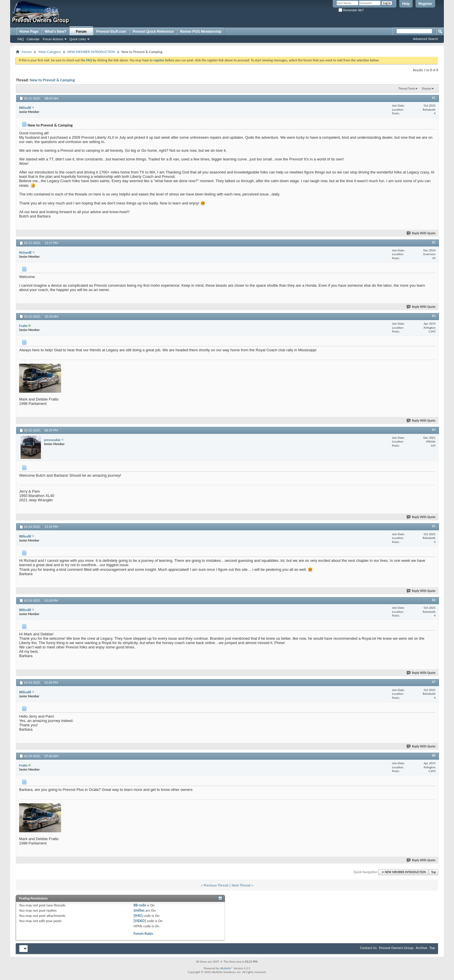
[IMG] (138, 916)
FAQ (21, 39)
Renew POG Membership (201, 32)
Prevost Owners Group (396, 948)
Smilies (139, 910)
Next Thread (241, 885)
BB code (140, 905)
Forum (81, 32)
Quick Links (78, 39)
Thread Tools (407, 88)
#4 (434, 430)
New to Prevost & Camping (52, 80)
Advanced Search (425, 39)
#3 (434, 316)
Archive (421, 948)
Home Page (29, 32)
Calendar (33, 39)
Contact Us (368, 948)
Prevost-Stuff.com (111, 32)
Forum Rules (143, 934)
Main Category (49, 52)
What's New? (55, 32)
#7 (434, 682)
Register (425, 4)
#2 (434, 242)
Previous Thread (216, 885)
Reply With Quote (421, 233)
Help (406, 4)
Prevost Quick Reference (153, 32)
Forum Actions (53, 39)
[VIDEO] (140, 921)
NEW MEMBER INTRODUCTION (91, 52)
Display (426, 88)
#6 (434, 600)
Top (433, 872)
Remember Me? (351, 10)
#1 (434, 98)
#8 (434, 756)
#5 (434, 526)
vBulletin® (226, 968)
